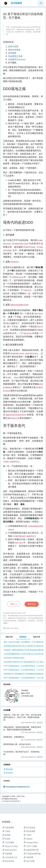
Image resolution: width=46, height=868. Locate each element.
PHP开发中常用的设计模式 (14, 658)
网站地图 (9, 769)
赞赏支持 (32, 604)
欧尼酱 (6, 835)
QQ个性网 (29, 861)
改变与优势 (13, 47)
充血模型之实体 (15, 56)
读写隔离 (12, 53)
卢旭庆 (6, 831)
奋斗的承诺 (29, 828)
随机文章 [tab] (9, 637)
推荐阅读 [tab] (23, 637)
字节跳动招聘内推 (32, 854)
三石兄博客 (8, 842)
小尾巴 (28, 835)
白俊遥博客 (8, 828)
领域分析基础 (14, 50)
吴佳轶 (6, 839)
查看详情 (40, 723)
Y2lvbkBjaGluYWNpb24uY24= (18, 787)
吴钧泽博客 (29, 831)
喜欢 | (14, 604)
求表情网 (7, 854)
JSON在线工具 (10, 857)
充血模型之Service (17, 59)
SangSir (28, 839)
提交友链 (9, 773)
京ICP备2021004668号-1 (11, 801)
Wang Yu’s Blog (10, 846)
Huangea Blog (31, 842)
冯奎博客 (29, 857)
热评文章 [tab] (37, 637)
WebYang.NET (10, 850)
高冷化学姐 (8, 861)
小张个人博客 (30, 846)
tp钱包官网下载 (31, 850)
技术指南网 (16, 3)
